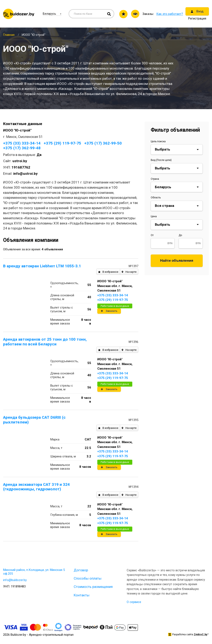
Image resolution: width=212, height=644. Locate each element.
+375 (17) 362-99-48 (22, 148)
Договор (81, 570)
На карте (129, 272)
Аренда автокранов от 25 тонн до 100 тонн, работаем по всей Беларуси (45, 342)
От (152, 235)
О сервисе (134, 602)
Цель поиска (158, 141)
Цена (154, 216)
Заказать (109, 311)
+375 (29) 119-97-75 (62, 143)
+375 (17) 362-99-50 (103, 143)
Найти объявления (177, 261)
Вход (197, 11)
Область (156, 198)
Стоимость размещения (93, 587)
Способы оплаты (88, 578)
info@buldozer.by (15, 580)
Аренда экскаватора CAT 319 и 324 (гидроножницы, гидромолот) (36, 487)
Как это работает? (170, 14)
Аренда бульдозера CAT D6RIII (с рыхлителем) (34, 420)
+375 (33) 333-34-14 (22, 143)
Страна (155, 179)
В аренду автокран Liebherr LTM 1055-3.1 (42, 266)
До (180, 235)
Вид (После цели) (161, 160)
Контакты (82, 595)
